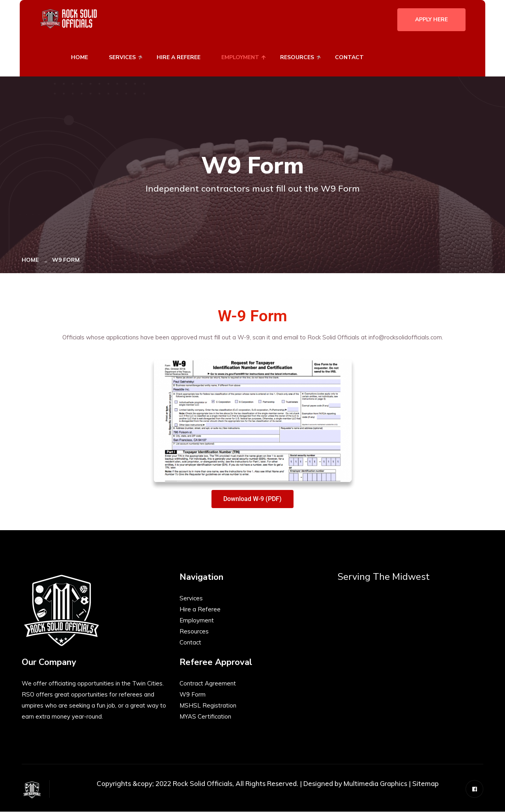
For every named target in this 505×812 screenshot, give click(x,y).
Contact (349, 57)
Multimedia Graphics (375, 784)
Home (79, 57)
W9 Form (193, 695)
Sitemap (426, 784)
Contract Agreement (208, 684)
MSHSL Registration (208, 706)
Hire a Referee (200, 610)
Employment (240, 57)
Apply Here (431, 20)
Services (122, 57)
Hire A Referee (179, 57)
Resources (297, 57)
